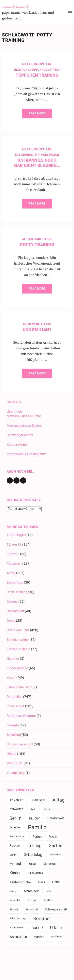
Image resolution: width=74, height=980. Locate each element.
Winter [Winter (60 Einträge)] (39, 937)
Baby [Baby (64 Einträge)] (46, 809)
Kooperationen (18, 445)
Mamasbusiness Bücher (24, 425)
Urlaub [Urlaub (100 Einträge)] (56, 928)
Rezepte (13, 725)
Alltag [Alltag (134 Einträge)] (59, 800)
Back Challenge (18, 592)
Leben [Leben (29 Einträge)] (41, 882)
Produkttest (50, 70)
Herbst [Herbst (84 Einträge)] (15, 864)
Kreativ (12, 678)
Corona (12, 601)
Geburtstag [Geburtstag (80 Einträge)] (33, 855)
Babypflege (43, 64)
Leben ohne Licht (19, 687)
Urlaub (11, 754)
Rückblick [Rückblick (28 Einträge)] (48, 900)
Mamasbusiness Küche (24, 416)
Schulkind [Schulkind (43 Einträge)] (32, 909)
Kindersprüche (17, 668)
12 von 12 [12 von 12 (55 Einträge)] (16, 800)
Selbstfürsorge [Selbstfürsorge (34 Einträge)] (18, 919)
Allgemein (31, 324)
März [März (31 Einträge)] (49, 891)
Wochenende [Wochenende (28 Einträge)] (57, 937)
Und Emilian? (37, 330)
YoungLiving (16, 773)
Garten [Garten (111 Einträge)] (56, 846)
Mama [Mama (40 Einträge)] (13, 891)
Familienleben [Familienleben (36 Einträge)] (17, 836)
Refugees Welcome (21, 716)
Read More (37, 113)
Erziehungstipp (26, 70)
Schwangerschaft (20, 435)
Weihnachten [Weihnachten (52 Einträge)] (18, 937)
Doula (11, 621)
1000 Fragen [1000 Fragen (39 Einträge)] (38, 800)
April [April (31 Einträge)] (33, 809)
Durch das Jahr (18, 630)
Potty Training (37, 245)
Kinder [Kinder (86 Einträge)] (15, 873)
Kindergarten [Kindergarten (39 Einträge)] (35, 873)
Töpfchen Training (37, 75)
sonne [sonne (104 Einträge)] (37, 928)
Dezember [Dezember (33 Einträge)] (15, 827)
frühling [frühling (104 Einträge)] (34, 846)
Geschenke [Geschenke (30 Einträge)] (55, 855)
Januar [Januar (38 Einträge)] (32, 864)
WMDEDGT (15, 763)
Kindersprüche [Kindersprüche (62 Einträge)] (20, 882)
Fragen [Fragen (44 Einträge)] (53, 837)
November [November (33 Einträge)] (15, 900)
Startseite (14, 402)
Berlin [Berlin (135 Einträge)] (15, 818)
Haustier (13, 659)
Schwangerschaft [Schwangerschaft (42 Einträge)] (56, 909)
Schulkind (14, 735)
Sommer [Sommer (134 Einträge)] (42, 919)
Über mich (14, 412)
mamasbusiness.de (15, 7)
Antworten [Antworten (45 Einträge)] (16, 809)
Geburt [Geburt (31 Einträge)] (13, 855)
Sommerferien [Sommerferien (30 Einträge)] (17, 928)
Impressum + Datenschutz (26, 454)
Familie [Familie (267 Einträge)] (37, 827)
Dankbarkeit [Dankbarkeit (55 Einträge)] (56, 818)
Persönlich (50, 155)
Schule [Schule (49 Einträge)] (14, 909)
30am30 (13, 554)
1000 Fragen (16, 535)
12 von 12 (14, 544)
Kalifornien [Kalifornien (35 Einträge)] (50, 864)
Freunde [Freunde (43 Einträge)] (15, 846)
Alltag (27, 64)
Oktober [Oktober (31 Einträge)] (32, 900)
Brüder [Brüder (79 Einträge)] (34, 818)
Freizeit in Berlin (18, 649)
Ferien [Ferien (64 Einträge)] (37, 837)
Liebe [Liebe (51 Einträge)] (56, 882)
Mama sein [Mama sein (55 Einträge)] (32, 891)
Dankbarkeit (15, 611)
